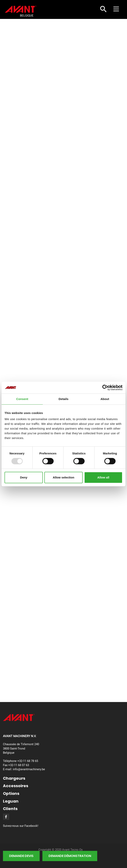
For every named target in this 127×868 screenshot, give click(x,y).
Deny (24, 477)
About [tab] (105, 399)
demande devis (21, 856)
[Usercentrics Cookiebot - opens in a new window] (105, 388)
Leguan (11, 801)
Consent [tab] (22, 399)
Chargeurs (14, 778)
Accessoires (16, 786)
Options (11, 793)
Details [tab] (64, 399)
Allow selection (63, 477)
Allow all (103, 477)
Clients (10, 809)
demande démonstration (70, 856)
